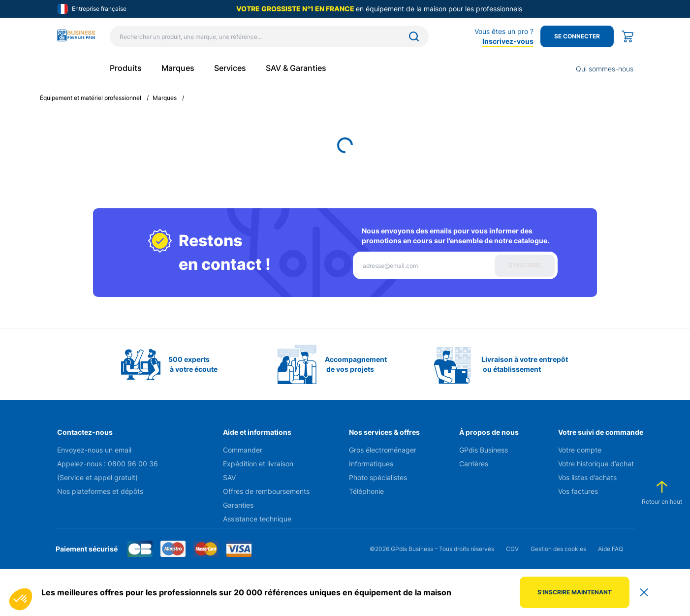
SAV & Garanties (296, 68)
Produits (126, 68)
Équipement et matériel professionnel (91, 98)
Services (230, 68)
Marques (178, 68)
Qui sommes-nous (605, 69)
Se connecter (577, 36)
